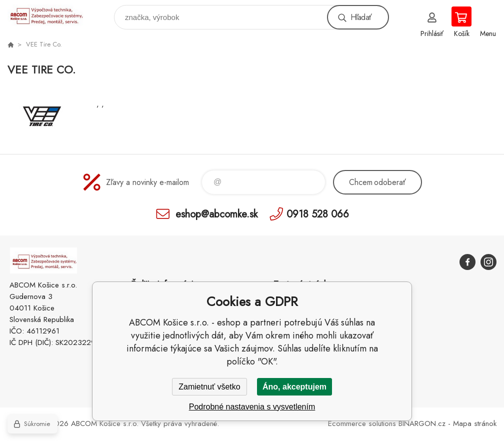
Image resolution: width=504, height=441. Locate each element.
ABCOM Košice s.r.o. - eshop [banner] (52, 15)
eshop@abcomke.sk (216, 214)
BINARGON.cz (422, 423)
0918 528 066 (318, 214)
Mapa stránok (475, 423)
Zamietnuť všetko (209, 387)
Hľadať (361, 17)
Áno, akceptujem (294, 387)
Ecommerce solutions (362, 423)
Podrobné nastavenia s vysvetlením (252, 407)
